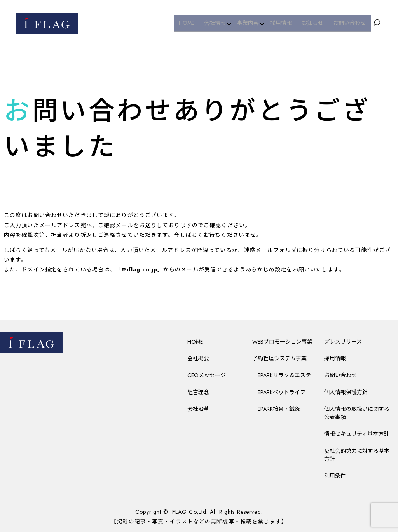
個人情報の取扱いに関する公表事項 (357, 413)
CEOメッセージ (207, 375)
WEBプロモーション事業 (282, 342)
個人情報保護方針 (346, 392)
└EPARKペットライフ (279, 392)
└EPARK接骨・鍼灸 (276, 409)
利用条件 (335, 476)
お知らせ (316, 23)
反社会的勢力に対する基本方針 (357, 455)
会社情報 (219, 23)
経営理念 (198, 392)
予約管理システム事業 (279, 358)
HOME (193, 23)
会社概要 (198, 358)
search (377, 23)
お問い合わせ (351, 23)
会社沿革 (198, 409)
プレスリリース (343, 342)
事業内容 (253, 23)
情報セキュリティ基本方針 (357, 434)
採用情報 (286, 23)
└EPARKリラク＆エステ (282, 375)
